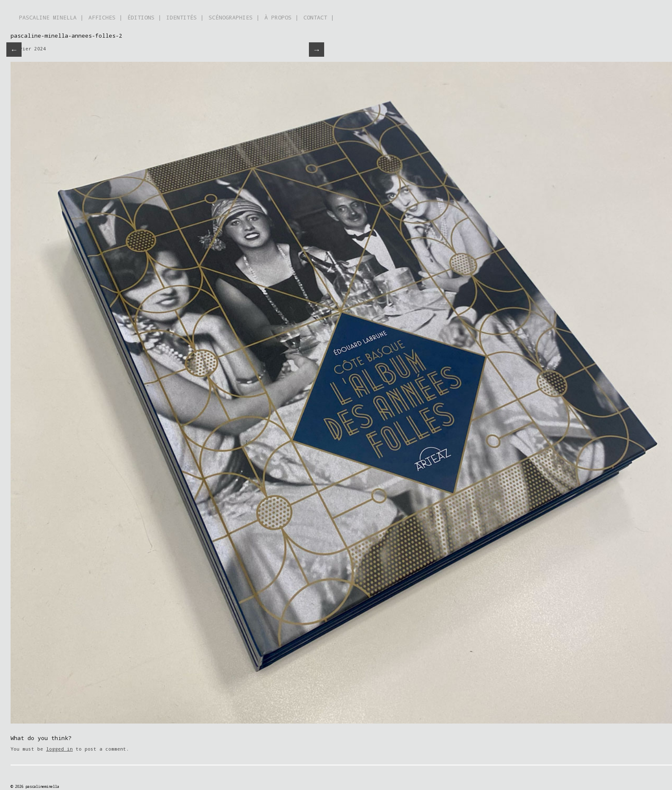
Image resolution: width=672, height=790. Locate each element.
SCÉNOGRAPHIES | (234, 17)
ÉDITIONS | (144, 17)
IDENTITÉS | (185, 17)
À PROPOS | (281, 17)
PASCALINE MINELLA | (51, 17)
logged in (59, 749)
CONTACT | (319, 17)
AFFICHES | (105, 17)
